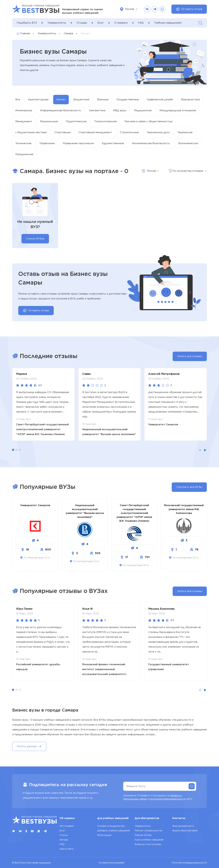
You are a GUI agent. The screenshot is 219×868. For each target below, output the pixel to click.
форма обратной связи (185, 831)
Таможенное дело (158, 132)
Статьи (64, 835)
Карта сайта (66, 849)
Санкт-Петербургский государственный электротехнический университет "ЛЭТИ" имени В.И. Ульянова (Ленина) (42, 429)
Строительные (129, 132)
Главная (23, 33)
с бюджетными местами (31, 132)
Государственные (128, 99)
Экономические (188, 143)
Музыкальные (49, 121)
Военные (103, 99)
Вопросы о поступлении (148, 844)
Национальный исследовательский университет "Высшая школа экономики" (109, 432)
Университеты (57, 23)
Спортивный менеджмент (95, 132)
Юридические (24, 154)
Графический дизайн (160, 99)
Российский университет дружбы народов (38, 667)
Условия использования (111, 863)
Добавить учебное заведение (114, 831)
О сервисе (121, 23)
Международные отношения (178, 110)
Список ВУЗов (35, 239)
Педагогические (76, 121)
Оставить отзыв (189, 9)
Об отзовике (67, 826)
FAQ (141, 23)
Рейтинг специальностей (149, 831)
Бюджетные (81, 99)
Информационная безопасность (61, 110)
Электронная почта (183, 826)
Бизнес (61, 99)
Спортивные (63, 132)
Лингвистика (97, 110)
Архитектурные (38, 99)
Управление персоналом (78, 143)
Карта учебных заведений (149, 840)
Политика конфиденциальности (189, 863)
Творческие (185, 132)
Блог (101, 23)
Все (18, 99)
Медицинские (143, 110)
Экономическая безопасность (151, 143)
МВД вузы (120, 110)
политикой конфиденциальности (167, 799)
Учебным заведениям (168, 23)
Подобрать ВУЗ (27, 23)
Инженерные (24, 110)
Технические (23, 143)
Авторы (64, 840)
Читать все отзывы (190, 356)
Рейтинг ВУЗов (143, 835)
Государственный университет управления (169, 667)
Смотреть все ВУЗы (189, 487)
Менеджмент (24, 121)
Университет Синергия (163, 424)
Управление (47, 143)
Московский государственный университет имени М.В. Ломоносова (184, 509)
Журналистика (190, 99)
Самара (68, 33)
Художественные (113, 143)
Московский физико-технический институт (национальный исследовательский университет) (104, 669)
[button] (13, 450)
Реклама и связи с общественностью (149, 121)
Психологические (106, 121)
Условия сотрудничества (111, 826)
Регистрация (104, 835)
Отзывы (82, 23)
